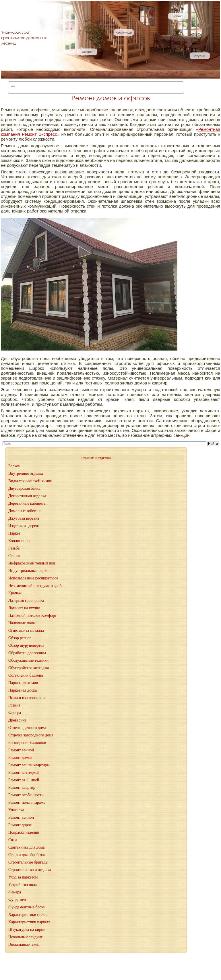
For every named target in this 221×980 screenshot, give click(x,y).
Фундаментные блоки (27, 907)
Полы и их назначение (27, 698)
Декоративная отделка (27, 496)
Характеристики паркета (29, 922)
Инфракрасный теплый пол (32, 563)
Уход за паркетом (23, 877)
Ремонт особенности (26, 795)
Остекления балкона (26, 675)
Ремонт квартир (22, 787)
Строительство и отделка (30, 870)
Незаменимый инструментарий (35, 586)
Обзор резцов (20, 638)
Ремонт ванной (21, 750)
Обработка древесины (27, 653)
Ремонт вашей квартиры (29, 765)
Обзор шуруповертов (26, 645)
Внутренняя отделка (26, 473)
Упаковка (16, 810)
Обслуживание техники (28, 660)
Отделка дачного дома (27, 728)
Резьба (14, 548)
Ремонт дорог (20, 825)
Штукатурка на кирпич (28, 930)
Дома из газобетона (25, 511)
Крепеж (15, 593)
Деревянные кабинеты (27, 503)
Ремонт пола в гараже (27, 802)
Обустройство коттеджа (29, 668)
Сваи (12, 840)
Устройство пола (23, 885)
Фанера (15, 713)
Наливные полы (22, 623)
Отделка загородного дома (31, 735)
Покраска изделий (24, 832)
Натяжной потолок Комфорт (32, 616)
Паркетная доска (23, 690)
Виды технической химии (30, 481)
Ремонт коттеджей (24, 773)
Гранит (14, 705)
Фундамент (18, 900)
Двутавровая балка (24, 488)
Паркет (14, 533)
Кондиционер (20, 541)
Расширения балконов (27, 743)
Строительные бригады (28, 862)
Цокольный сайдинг (25, 937)
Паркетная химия (23, 683)
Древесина (17, 720)
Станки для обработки (27, 855)
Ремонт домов (20, 758)
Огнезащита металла (26, 630)
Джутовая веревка (24, 518)
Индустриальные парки (28, 571)
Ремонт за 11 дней (24, 780)
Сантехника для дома (26, 847)
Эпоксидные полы (24, 944)
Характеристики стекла (28, 915)
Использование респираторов (33, 578)
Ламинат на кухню (24, 608)
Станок (14, 556)
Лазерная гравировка (26, 601)
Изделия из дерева (24, 526)
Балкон (14, 466)
